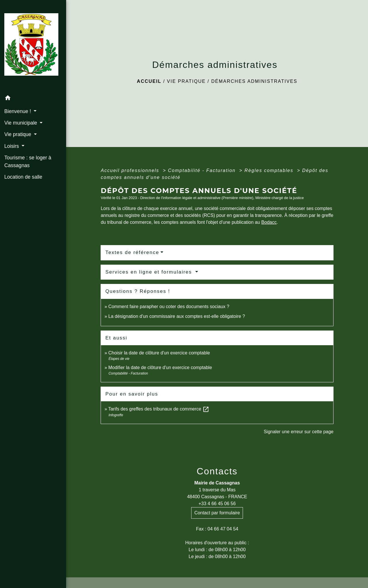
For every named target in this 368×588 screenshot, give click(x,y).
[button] (33, 99)
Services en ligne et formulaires (149, 272)
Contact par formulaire (217, 513)
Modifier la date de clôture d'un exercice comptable (160, 367)
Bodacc (269, 222)
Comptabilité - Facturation (203, 170)
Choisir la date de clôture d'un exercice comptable (159, 353)
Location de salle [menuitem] (23, 177)
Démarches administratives (254, 81)
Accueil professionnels (131, 170)
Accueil (149, 81)
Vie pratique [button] (18, 134)
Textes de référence (132, 252)
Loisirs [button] (12, 146)
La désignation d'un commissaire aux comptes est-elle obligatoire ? (177, 316)
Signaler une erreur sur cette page (299, 432)
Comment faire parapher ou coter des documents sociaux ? (169, 307)
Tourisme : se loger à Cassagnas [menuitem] (28, 161)
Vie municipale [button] (21, 123)
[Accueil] (33, 46)
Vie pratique (186, 81)
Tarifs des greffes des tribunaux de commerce (159, 409)
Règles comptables (270, 170)
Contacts (217, 471)
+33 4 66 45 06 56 (217, 504)
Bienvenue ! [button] (18, 111)
